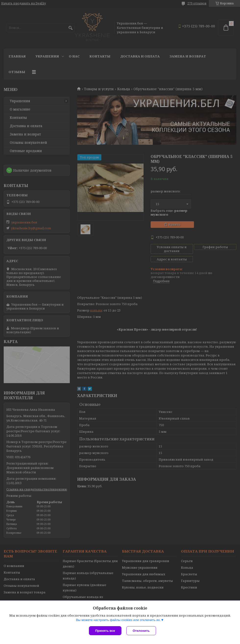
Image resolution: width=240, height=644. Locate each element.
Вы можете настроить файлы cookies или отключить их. (118, 620)
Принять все (105, 631)
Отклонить (141, 631)
